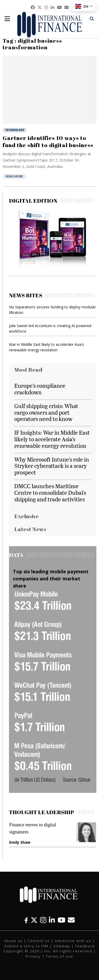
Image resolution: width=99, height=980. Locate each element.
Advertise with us (73, 941)
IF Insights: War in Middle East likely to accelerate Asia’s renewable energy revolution (52, 439)
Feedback (85, 946)
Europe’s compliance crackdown (40, 389)
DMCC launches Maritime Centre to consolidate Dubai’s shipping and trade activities (50, 493)
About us (13, 941)
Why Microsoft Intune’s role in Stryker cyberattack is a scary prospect (52, 466)
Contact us (39, 941)
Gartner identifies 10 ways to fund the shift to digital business (48, 141)
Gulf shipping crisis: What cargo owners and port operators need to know (46, 412)
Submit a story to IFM (26, 946)
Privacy (33, 956)
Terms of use (60, 956)
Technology (15, 130)
